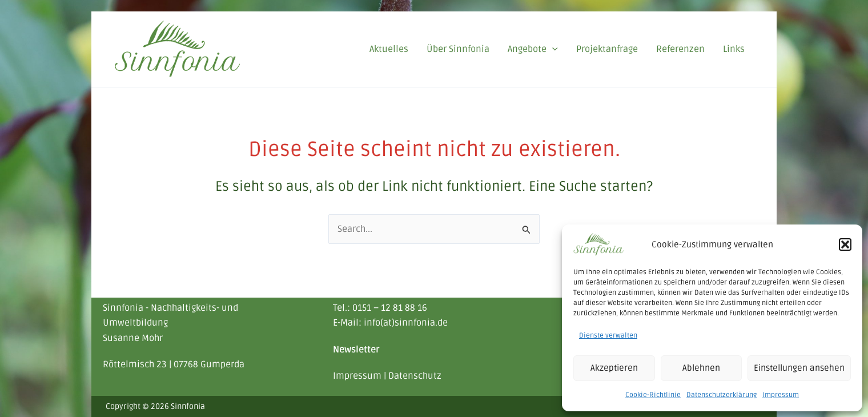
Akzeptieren (614, 368)
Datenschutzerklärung (722, 395)
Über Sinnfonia (458, 49)
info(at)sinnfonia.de (406, 323)
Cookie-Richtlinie (653, 395)
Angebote (533, 49)
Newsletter (356, 350)
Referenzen (680, 49)
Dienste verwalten (608, 336)
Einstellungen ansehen (799, 368)
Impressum (781, 395)
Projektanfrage (607, 49)
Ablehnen (701, 368)
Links (734, 49)
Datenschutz (415, 376)
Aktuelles (389, 49)
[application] (552, 49)
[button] (845, 244)
